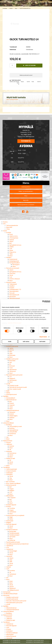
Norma (12, 350)
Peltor (11, 519)
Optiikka (6, 396)
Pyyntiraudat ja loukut (13, 542)
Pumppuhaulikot (15, 263)
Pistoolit (12, 293)
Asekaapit (9, 473)
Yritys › (26, 196)
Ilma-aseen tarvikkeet (13, 483)
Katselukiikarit (11, 398)
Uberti (11, 241)
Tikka (11, 254)
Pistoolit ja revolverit (13, 268)
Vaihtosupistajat (12, 469)
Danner (12, 446)
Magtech (12, 378)
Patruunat (6, 595)
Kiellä (10, 341)
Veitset (9, 567)
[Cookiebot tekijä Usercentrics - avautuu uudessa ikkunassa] (43, 302)
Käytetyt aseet (11, 282)
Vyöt (8, 569)
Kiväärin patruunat (12, 346)
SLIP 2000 (12, 537)
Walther (12, 418)
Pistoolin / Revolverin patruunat (16, 601)
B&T (11, 243)
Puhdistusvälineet (12, 530)
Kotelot (11, 8)
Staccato (12, 273)
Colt (11, 249)
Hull (10, 362)
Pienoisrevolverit (15, 298)
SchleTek (12, 540)
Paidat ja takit (11, 458)
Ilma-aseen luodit (15, 389)
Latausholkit (13, 432)
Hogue (11, 489)
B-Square (12, 498)
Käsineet (9, 451)
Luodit (8, 384)
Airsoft (11, 587)
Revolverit (13, 297)
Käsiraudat (10, 521)
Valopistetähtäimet (13, 410)
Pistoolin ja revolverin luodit (18, 387)
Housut (8, 442)
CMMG (11, 247)
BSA (11, 402)
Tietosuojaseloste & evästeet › (26, 205)
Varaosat (9, 556)
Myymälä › (26, 200)
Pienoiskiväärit (14, 291)
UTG (11, 492)
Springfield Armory (15, 245)
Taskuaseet (13, 284)
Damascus (13, 453)
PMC (11, 352)
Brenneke (12, 355)
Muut (16, 8)
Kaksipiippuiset (14, 261)
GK (10, 450)
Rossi (11, 234)
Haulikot (9, 257)
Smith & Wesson (15, 279)
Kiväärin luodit (14, 386)
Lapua (11, 348)
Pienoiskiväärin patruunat (14, 375)
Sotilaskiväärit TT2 (15, 289)
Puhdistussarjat (14, 533)
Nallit (8, 391)
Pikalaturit (12, 588)
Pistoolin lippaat (11, 524)
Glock (11, 275)
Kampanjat (7, 592)
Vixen (11, 407)
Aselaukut (9, 474)
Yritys (8, 229)
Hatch (11, 455)
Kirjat (11, 581)
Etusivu (5, 222)
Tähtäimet (10, 546)
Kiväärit (9, 233)
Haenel (12, 240)
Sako (11, 354)
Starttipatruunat (11, 394)
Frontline (12, 508)
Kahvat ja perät (11, 485)
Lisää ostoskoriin (29, 65)
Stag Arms (13, 252)
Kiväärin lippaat (11, 505)
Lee (7, 437)
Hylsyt (8, 393)
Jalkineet (9, 444)
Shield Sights (13, 416)
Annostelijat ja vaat (16, 426)
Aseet (5, 231)
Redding (9, 425)
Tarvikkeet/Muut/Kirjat (10, 594)
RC (10, 364)
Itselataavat (13, 259)
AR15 (11, 562)
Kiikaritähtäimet (11, 400)
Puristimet (13, 434)
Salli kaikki (42, 341)
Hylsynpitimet (14, 430)
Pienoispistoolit (14, 295)
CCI (11, 377)
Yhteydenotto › (26, 141)
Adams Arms (13, 236)
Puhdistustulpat (14, 535)
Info (4, 224)
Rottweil (12, 366)
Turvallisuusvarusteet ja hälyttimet (17, 544)
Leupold (12, 405)
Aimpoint (12, 412)
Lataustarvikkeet (8, 423)
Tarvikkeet (5, 8)
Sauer (11, 250)
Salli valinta (26, 341)
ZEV (7, 578)
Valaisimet (10, 549)
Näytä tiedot (43, 337)
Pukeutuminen (8, 441)
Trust (11, 368)
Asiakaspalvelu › (26, 187)
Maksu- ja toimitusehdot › (26, 191)
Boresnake (13, 531)
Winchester (13, 370)
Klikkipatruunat (14, 590)
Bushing (12, 428)
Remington (16, 265)
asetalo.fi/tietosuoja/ (15, 323)
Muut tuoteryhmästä (12, 99)
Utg (10, 478)
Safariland (13, 512)
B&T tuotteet (10, 482)
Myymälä (9, 227)
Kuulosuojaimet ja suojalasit (15, 515)
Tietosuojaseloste (12, 225)
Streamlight (13, 551)
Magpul (12, 490)
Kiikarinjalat (10, 496)
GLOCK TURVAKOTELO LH (25, 8)
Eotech (12, 403)
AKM (11, 560)
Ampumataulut (11, 471)
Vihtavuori (13, 371)
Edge (11, 517)
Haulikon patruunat (12, 359)
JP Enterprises (14, 238)
